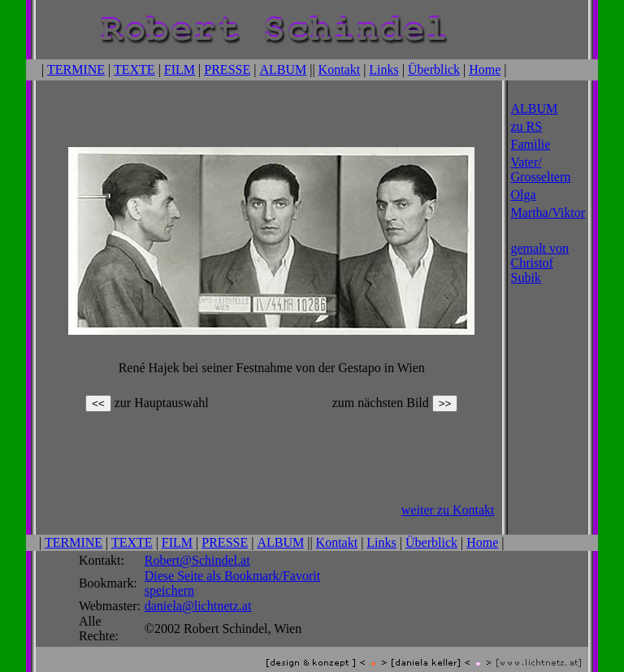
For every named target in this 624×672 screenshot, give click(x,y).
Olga (524, 193)
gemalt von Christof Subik (540, 261)
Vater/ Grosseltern (541, 168)
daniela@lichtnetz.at (198, 594)
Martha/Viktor (548, 211)
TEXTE (134, 69)
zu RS (527, 125)
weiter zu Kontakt (448, 500)
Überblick (434, 69)
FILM (180, 69)
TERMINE (76, 69)
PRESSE (227, 69)
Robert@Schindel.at (197, 549)
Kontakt (340, 69)
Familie (531, 143)
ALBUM (283, 69)
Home (485, 69)
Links (383, 69)
